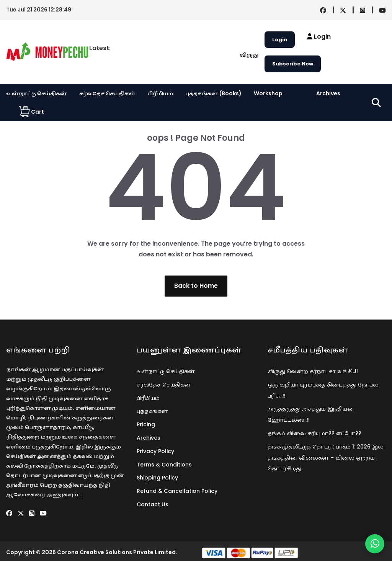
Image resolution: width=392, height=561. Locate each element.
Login (280, 40)
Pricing (146, 424)
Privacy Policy (155, 451)
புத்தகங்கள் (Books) (213, 93)
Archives (328, 93)
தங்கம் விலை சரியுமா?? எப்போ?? (314, 433)
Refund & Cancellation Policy (177, 491)
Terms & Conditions (164, 465)
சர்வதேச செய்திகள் (107, 93)
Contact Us (153, 504)
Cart (32, 112)
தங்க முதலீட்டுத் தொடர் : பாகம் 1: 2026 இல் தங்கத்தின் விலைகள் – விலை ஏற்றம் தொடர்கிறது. (326, 458)
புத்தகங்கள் (152, 411)
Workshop (268, 93)
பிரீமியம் (160, 93)
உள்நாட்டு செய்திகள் (37, 93)
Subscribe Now (293, 64)
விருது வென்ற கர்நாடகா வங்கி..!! (313, 371)
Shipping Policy (157, 478)
